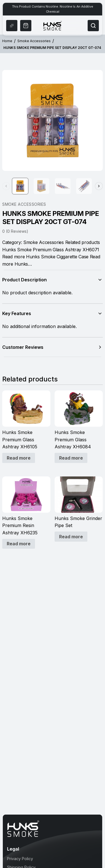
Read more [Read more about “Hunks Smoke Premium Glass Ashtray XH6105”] (19, 458)
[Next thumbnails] (99, 186)
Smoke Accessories (34, 41)
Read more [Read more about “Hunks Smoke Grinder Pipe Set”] (71, 537)
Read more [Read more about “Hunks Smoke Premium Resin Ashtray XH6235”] (19, 544)
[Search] (93, 26)
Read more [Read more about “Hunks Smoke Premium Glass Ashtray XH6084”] (71, 458)
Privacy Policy (20, 859)
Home (7, 41)
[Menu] (12, 26)
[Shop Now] (26, 26)
